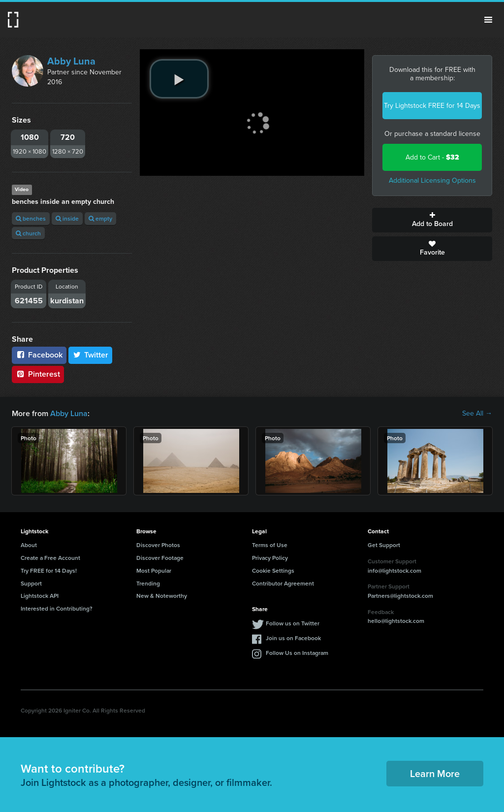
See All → (477, 414)
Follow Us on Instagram (297, 653)
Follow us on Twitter (293, 623)
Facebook (39, 355)
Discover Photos (158, 545)
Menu (488, 20)
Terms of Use (270, 545)
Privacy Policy (270, 558)
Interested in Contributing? (57, 608)
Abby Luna (71, 61)
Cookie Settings (273, 570)
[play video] (179, 79)
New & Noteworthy (162, 596)
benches (31, 218)
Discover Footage (160, 558)
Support (31, 583)
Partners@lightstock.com (400, 596)
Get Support (384, 545)
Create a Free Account (50, 558)
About (29, 545)
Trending (148, 583)
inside (67, 218)
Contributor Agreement (283, 583)
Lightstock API (40, 596)
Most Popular (154, 570)
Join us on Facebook (293, 638)
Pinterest (38, 374)
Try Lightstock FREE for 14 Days (432, 106)
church (28, 233)
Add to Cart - (432, 157)
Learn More (435, 773)
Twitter (91, 355)
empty (100, 218)
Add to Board (432, 220)
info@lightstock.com (394, 570)
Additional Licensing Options (432, 180)
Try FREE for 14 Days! (49, 570)
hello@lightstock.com (396, 621)
